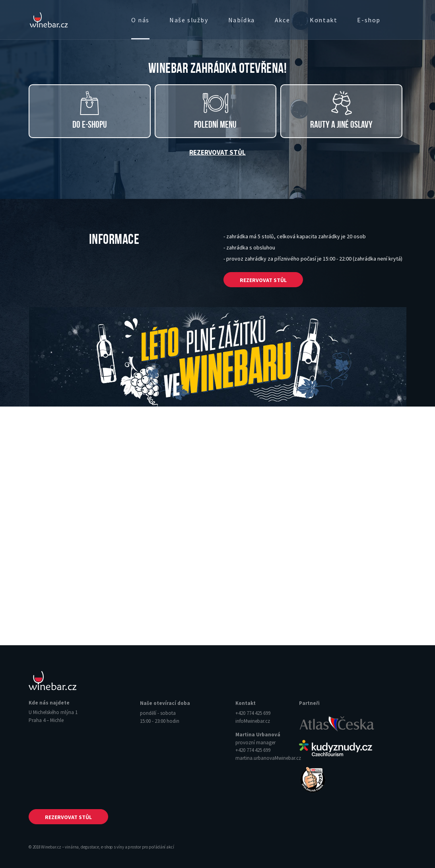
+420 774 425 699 (253, 713)
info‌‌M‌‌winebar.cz (253, 721)
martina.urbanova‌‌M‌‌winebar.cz (268, 758)
